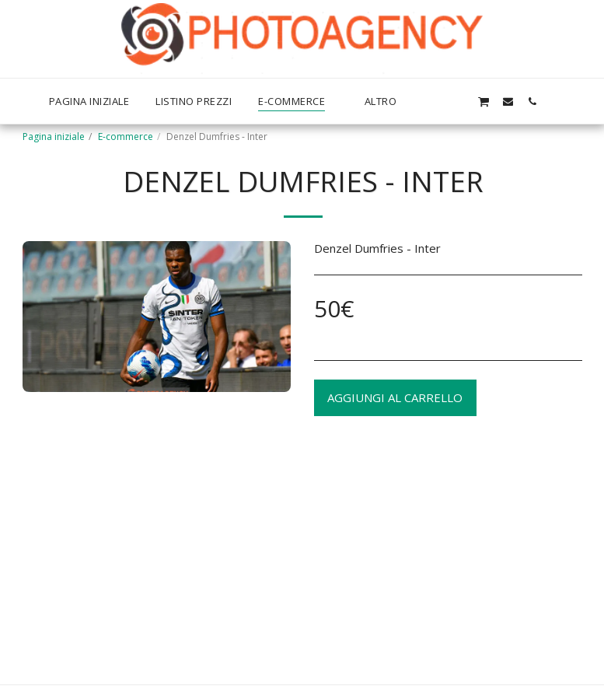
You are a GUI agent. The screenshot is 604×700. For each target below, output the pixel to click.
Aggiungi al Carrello (395, 397)
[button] (459, 101)
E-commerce (126, 136)
